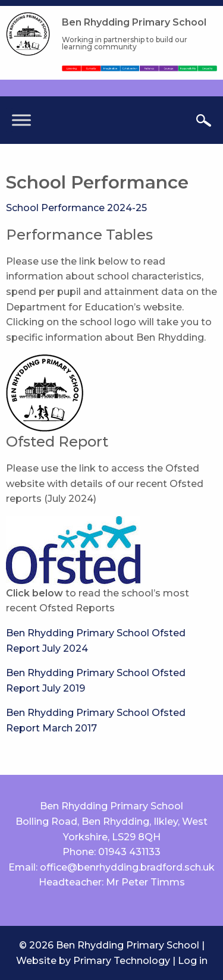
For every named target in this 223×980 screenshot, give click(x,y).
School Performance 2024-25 (76, 208)
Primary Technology (122, 961)
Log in (193, 961)
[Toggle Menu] (21, 120)
